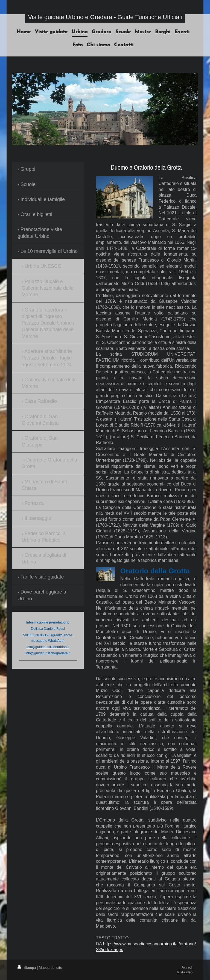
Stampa (27, 967)
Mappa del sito (50, 967)
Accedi (187, 967)
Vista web (185, 972)
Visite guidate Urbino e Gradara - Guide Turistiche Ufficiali (105, 17)
